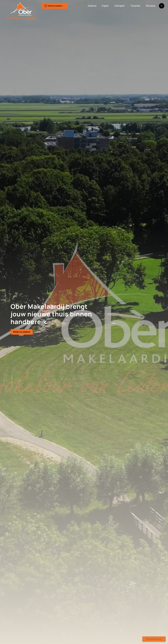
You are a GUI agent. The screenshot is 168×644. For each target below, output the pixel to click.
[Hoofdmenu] (162, 6)
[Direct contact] (54, 6)
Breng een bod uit (154, 639)
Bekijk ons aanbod (22, 332)
